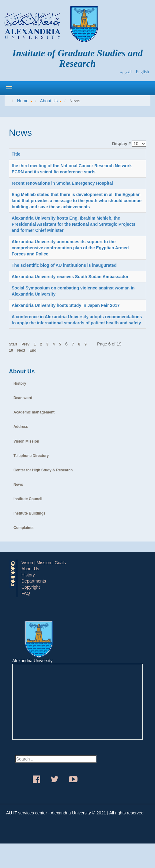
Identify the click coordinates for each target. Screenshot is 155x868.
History (20, 383)
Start (13, 344)
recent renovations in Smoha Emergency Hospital (62, 183)
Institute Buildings (30, 513)
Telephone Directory (31, 456)
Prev (25, 344)
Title (16, 154)
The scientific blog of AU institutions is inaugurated (64, 265)
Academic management (34, 412)
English (142, 72)
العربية (126, 72)
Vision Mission (26, 441)
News (18, 485)
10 (11, 350)
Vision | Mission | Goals (44, 563)
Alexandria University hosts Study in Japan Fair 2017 (66, 305)
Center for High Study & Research (43, 470)
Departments (34, 581)
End (33, 350)
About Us (30, 569)
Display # (121, 144)
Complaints (23, 528)
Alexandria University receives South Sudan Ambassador (70, 277)
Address (21, 427)
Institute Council (28, 499)
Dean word (23, 398)
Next (21, 350)
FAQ (26, 593)
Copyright (31, 587)
